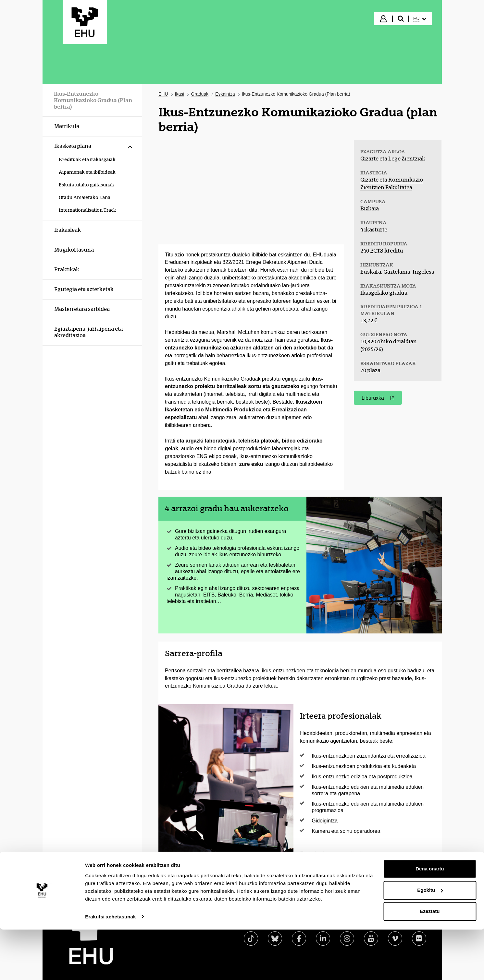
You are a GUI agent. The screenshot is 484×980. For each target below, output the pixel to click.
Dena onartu (430, 920)
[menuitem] (420, 19)
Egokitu (430, 941)
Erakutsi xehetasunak (110, 967)
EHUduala (324, 255)
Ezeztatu (430, 962)
